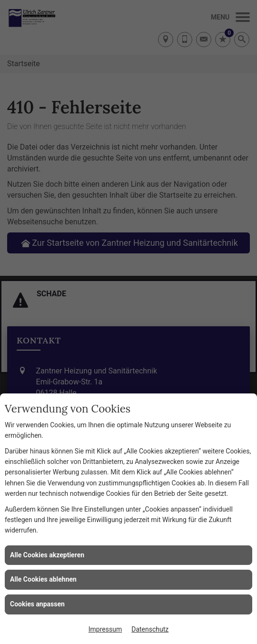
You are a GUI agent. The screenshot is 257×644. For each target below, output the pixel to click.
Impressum (105, 629)
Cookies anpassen (37, 604)
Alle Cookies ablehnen (43, 579)
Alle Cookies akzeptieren (47, 555)
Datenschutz (150, 629)
